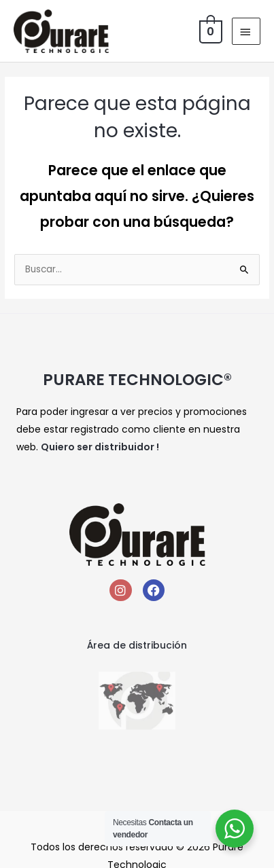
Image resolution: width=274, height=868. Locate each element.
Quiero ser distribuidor (98, 447)
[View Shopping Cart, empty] (209, 31)
